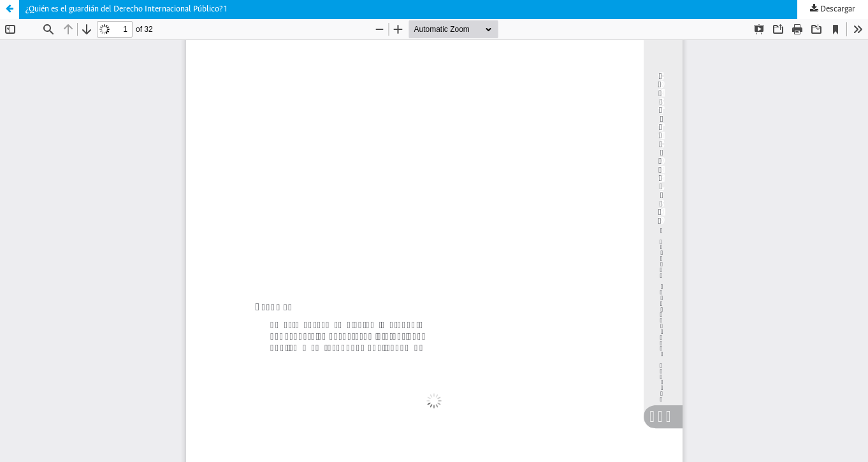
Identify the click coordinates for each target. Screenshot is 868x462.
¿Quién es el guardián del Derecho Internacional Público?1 (127, 9)
